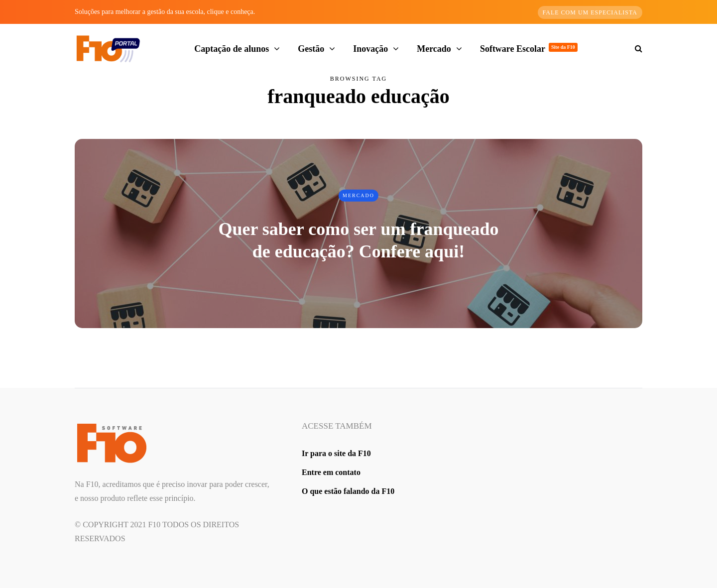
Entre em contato (331, 472)
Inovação (370, 49)
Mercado (434, 49)
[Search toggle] (635, 49)
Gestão (311, 49)
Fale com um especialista (590, 12)
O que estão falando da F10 (348, 491)
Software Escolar (529, 48)
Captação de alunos (232, 49)
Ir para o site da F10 (336, 453)
